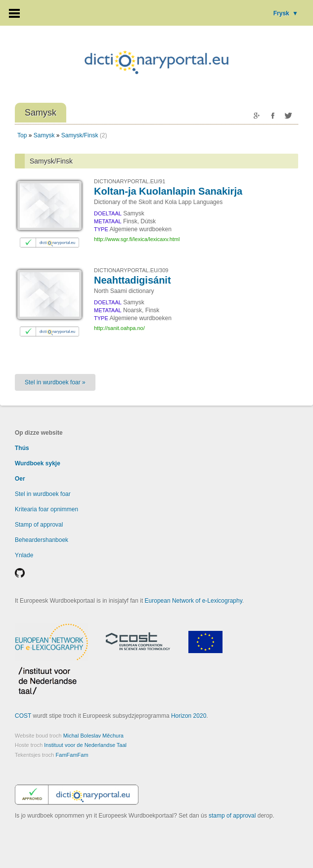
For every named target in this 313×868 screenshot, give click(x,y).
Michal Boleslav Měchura (93, 736)
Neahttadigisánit (133, 280)
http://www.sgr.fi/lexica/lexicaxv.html (137, 239)
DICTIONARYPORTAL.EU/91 (130, 181)
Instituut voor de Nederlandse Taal (85, 745)
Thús (22, 448)
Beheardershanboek (42, 540)
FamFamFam (72, 755)
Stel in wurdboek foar (43, 494)
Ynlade (24, 555)
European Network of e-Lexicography (194, 601)
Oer (20, 479)
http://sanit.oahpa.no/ (119, 328)
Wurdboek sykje (38, 463)
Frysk (286, 13)
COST (23, 716)
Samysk (44, 135)
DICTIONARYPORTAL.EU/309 (131, 270)
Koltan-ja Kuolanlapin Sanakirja (168, 191)
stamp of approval (232, 816)
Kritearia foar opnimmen (46, 509)
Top (22, 135)
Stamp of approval (39, 525)
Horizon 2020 (189, 716)
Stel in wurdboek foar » (55, 382)
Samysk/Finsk (80, 135)
